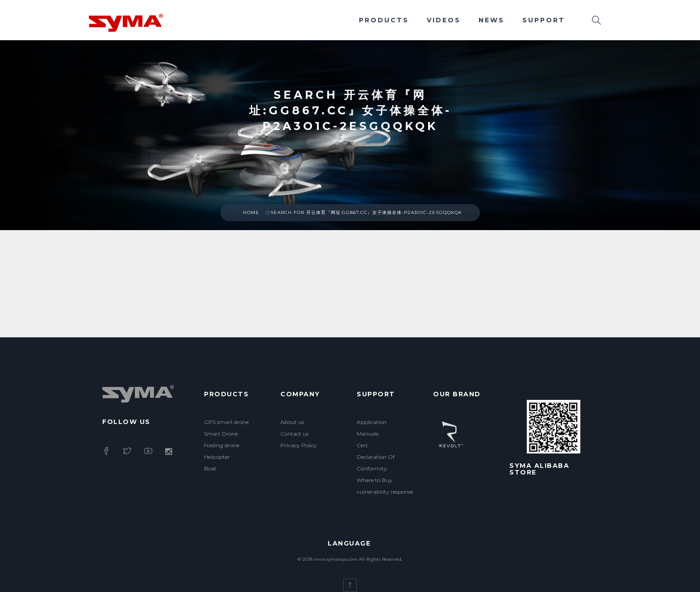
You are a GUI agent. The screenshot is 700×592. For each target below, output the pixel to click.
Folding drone (222, 445)
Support (544, 20)
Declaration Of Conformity (376, 463)
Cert (362, 445)
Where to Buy (375, 480)
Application (372, 422)
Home (251, 212)
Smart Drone (221, 434)
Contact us (294, 434)
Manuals (368, 434)
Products (384, 20)
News (492, 20)
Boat (210, 468)
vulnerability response (385, 492)
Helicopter (217, 457)
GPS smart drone (226, 422)
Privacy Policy (299, 445)
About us (292, 422)
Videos (444, 20)
